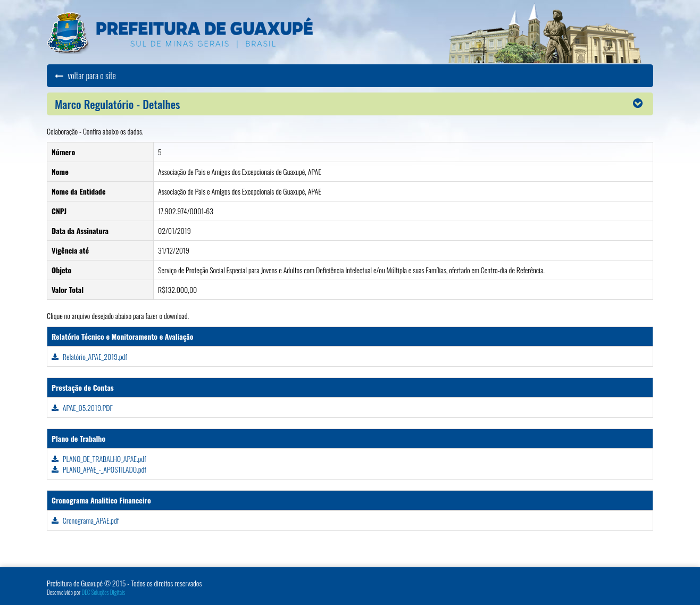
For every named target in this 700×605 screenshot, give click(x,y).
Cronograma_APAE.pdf (85, 520)
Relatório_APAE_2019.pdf (89, 356)
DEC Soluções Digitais (104, 592)
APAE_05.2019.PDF (82, 407)
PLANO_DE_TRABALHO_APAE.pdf (99, 459)
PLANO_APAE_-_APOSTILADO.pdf (99, 469)
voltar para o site (85, 75)
